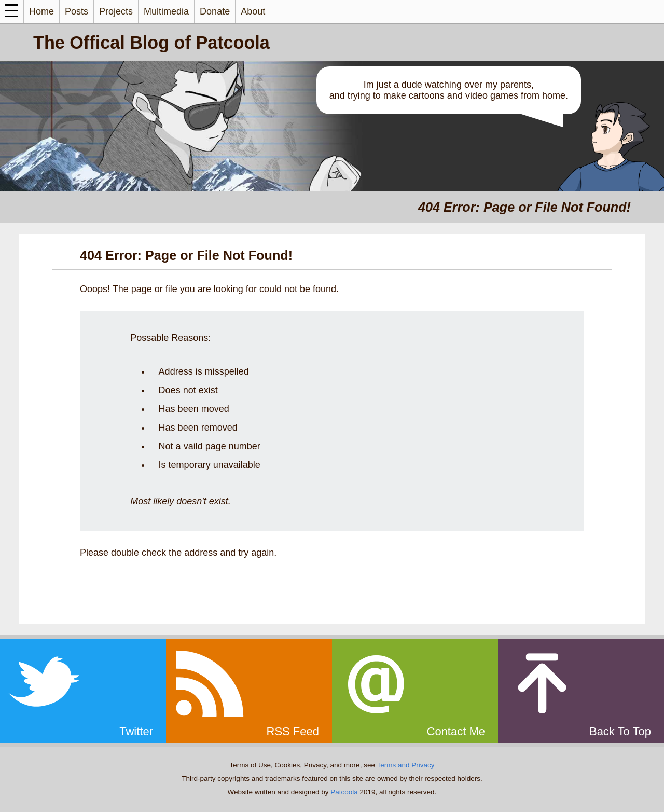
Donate (215, 11)
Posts (77, 11)
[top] (581, 691)
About (253, 11)
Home (41, 11)
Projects (116, 11)
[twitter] (83, 691)
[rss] (249, 691)
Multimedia (166, 11)
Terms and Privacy (405, 765)
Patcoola (344, 792)
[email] (415, 691)
